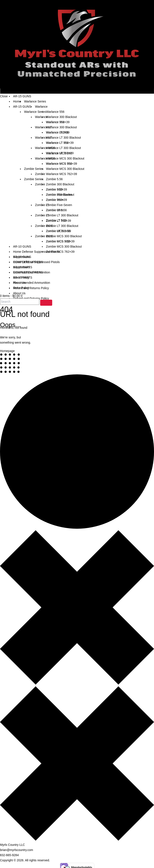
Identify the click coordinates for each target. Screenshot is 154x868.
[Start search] (46, 303)
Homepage (7, 351)
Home (4, 328)
